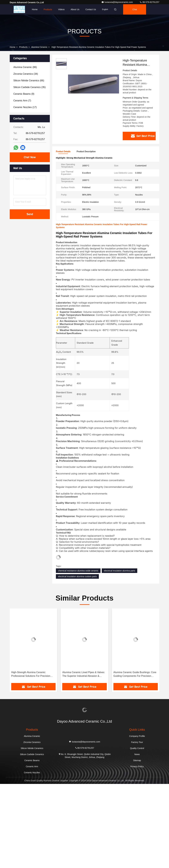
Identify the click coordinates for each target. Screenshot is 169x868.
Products (48, 9)
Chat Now (30, 157)
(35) (30, 87)
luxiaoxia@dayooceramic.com (117, 2)
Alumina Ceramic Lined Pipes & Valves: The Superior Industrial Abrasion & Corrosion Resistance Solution (84, 674)
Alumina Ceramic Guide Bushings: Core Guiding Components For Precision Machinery (135, 674)
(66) (29, 81)
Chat (135, 9)
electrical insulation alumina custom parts (77, 576)
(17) (25, 107)
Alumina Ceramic (39, 47)
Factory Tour (137, 742)
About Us (75, 9)
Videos (61, 9)
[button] (19, 646)
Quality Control (137, 748)
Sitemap (137, 760)
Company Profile (137, 736)
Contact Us (91, 9)
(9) (24, 94)
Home (35, 9)
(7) (22, 101)
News (137, 754)
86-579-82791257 (149, 2)
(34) (26, 74)
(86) (25, 67)
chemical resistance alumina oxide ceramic (78, 570)
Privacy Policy (137, 766)
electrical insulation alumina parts (119, 570)
